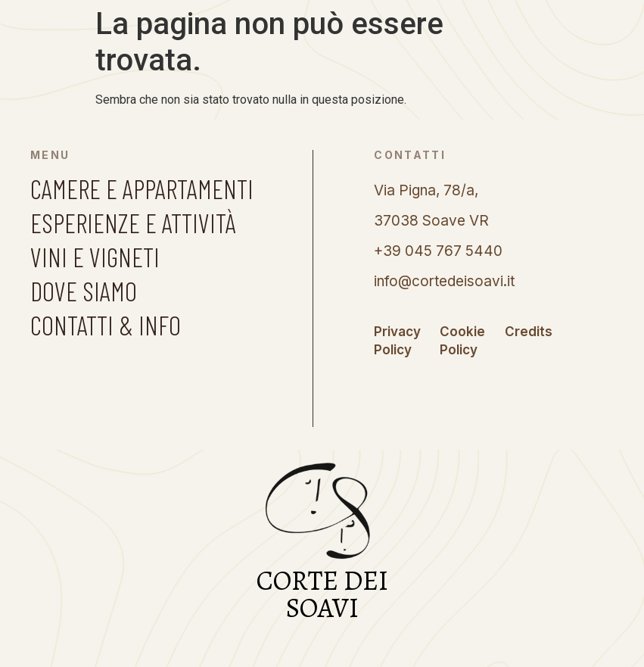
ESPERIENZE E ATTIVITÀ (133, 223)
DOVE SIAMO (84, 291)
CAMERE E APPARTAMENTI (142, 189)
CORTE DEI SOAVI (322, 594)
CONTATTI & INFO (106, 325)
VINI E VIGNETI (95, 257)
